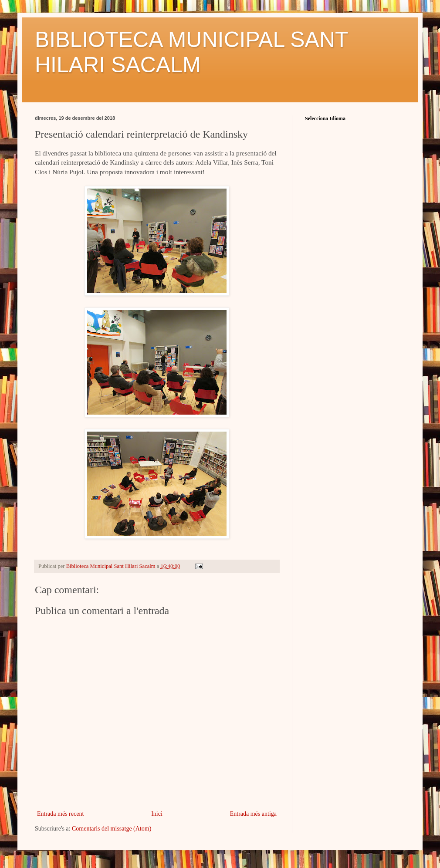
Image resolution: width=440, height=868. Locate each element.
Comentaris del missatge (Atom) (112, 829)
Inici (157, 814)
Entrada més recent (60, 814)
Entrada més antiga (253, 814)
